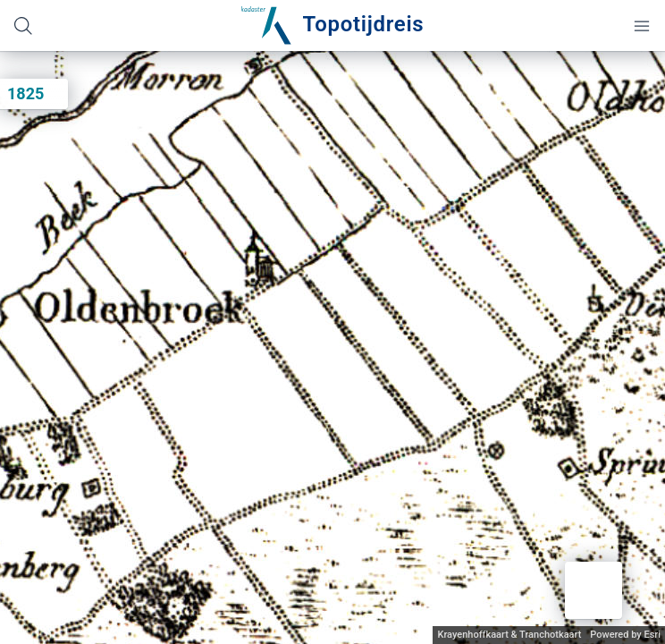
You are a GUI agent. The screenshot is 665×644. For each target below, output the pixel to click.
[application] (332, 347)
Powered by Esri (625, 635)
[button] (593, 590)
